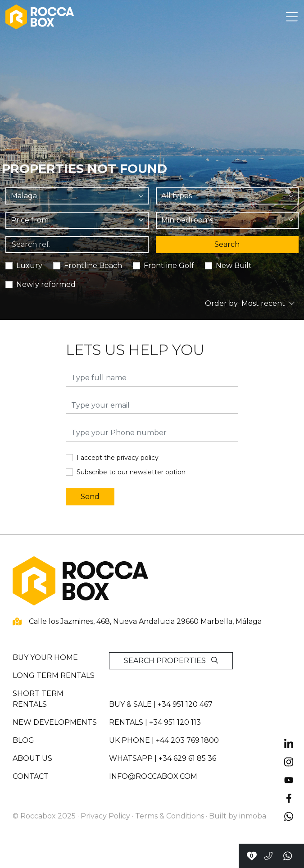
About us (32, 758)
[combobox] (77, 196)
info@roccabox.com (153, 776)
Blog (23, 740)
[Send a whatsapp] (288, 856)
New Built (234, 266)
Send (90, 497)
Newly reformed (46, 284)
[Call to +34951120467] (268, 856)
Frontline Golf (169, 266)
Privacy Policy (105, 816)
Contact (31, 776)
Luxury (29, 266)
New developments (55, 722)
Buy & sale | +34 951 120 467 (161, 704)
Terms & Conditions (170, 816)
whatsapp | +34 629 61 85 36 (163, 758)
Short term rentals (38, 699)
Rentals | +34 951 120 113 (155, 722)
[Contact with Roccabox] (252, 856)
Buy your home (45, 657)
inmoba (253, 816)
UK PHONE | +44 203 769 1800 (164, 740)
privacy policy (138, 458)
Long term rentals (54, 675)
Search (227, 244)
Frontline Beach (93, 266)
